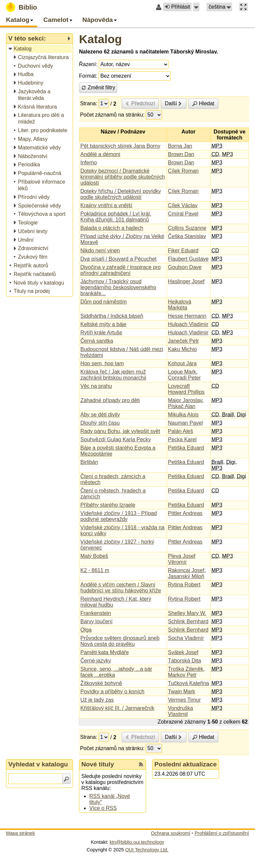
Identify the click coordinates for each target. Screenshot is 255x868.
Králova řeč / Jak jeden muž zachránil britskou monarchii (113, 375)
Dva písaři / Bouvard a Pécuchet (118, 259)
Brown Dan (181, 154)
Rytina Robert (184, 585)
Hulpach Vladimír (188, 324)
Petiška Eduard (186, 448)
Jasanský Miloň (186, 576)
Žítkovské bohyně (101, 683)
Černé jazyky (96, 661)
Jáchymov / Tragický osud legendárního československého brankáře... (118, 287)
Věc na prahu (96, 386)
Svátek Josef (183, 652)
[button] (196, 7)
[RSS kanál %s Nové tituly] (141, 764)
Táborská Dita (185, 661)
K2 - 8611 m (95, 570)
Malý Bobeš (94, 556)
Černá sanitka (97, 341)
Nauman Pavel (185, 423)
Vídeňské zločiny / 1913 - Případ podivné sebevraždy (119, 516)
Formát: (88, 76)
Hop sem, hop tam (102, 363)
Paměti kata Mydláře (105, 652)
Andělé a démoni (100, 154)
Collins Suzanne (187, 228)
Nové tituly (98, 764)
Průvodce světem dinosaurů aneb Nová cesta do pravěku (120, 641)
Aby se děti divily (100, 415)
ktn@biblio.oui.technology (137, 842)
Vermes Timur (184, 700)
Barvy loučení (96, 621)
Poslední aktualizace (186, 764)
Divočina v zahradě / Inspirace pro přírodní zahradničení (121, 270)
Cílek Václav (183, 205)
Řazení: (88, 64)
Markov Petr (182, 675)
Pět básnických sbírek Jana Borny (120, 146)
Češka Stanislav (187, 236)
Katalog (100, 39)
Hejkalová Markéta (180, 305)
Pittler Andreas (185, 513)
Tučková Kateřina (189, 683)
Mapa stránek (20, 833)
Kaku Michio (182, 349)
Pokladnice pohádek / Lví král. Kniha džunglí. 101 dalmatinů (116, 217)
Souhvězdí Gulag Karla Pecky (116, 439)
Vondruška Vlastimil (181, 711)
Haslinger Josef (186, 281)
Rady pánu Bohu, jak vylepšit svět (120, 431)
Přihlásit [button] (177, 7)
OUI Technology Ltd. (147, 850)
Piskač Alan (182, 406)
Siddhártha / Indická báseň (112, 316)
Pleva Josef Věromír (182, 559)
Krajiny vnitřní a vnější (106, 205)
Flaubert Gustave (188, 259)
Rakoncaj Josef (186, 570)
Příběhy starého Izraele (108, 505)
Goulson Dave (185, 267)
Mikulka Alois (183, 415)
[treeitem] (40, 49)
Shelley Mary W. (187, 613)
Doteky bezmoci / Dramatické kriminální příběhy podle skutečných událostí (123, 177)
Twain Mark (182, 692)
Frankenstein (96, 613)
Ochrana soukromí (171, 833)
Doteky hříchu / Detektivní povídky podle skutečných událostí (121, 194)
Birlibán (89, 462)
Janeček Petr (183, 341)
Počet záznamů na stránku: (112, 115)
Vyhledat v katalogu (38, 764)
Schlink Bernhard (188, 621)
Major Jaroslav (185, 400)
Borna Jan (180, 146)
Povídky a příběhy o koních (112, 692)
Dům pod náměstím (104, 302)
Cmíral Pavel (183, 214)
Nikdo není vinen (100, 251)
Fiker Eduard (183, 251)
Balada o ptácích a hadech (112, 228)
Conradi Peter (184, 378)
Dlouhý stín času (100, 423)
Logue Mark (182, 372)
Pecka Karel (182, 439)
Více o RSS (103, 808)
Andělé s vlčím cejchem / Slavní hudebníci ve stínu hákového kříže (121, 588)
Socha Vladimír (186, 638)
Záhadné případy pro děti (110, 400)
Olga (86, 630)
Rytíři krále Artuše (101, 333)
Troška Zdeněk (186, 669)
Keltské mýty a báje (103, 324)
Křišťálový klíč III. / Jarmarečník (117, 708)
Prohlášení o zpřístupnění (222, 833)
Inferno (89, 163)
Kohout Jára (182, 363)
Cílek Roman (183, 171)
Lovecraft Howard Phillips (186, 389)
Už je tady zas (97, 700)
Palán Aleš (181, 431)
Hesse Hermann (187, 316)
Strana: (89, 103)
